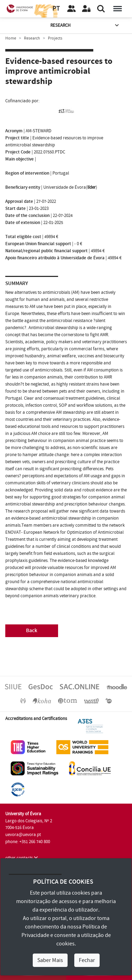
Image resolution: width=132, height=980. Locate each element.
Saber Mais (50, 960)
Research (85, 26)
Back (32, 631)
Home (11, 38)
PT (56, 9)
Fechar (87, 960)
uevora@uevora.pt (23, 835)
